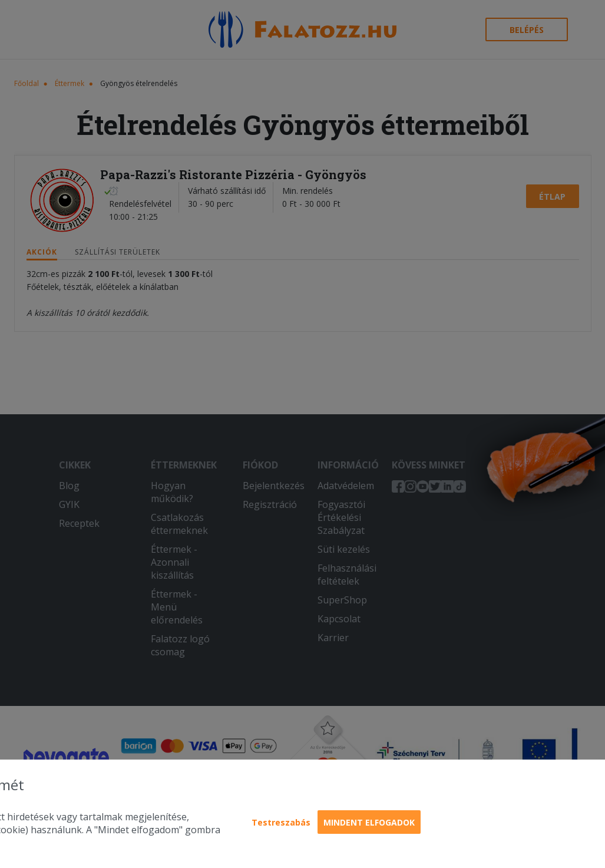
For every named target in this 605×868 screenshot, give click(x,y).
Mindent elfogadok (369, 822)
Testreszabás (281, 822)
